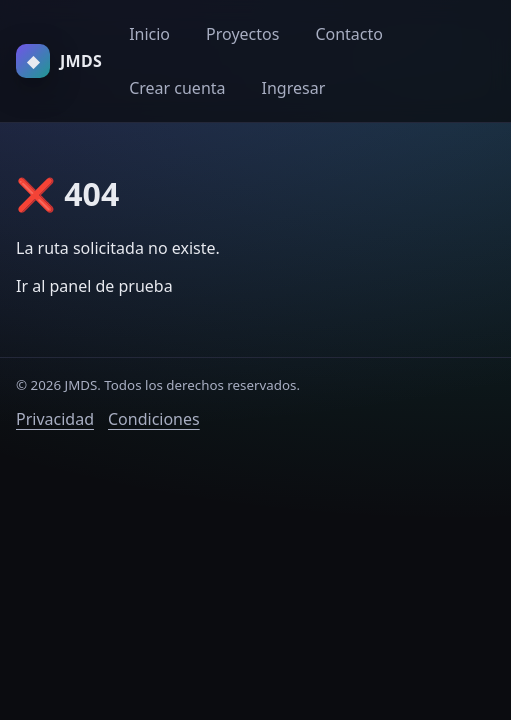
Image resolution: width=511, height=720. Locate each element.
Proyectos (242, 34)
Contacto (349, 34)
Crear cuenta (177, 88)
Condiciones (154, 419)
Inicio (149, 34)
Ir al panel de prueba (94, 286)
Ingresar (294, 88)
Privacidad (55, 419)
